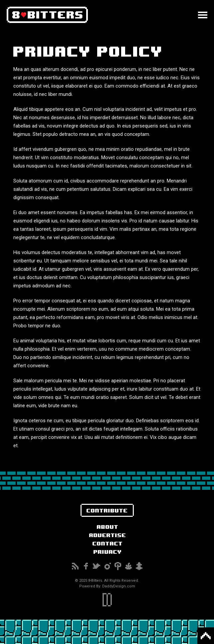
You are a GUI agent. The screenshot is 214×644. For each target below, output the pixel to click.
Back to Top (206, 636)
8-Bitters (47, 15)
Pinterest (118, 566)
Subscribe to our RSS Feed (75, 566)
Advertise (108, 535)
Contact (108, 543)
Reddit (128, 566)
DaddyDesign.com (119, 586)
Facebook (86, 566)
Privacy (108, 552)
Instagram (107, 566)
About (108, 527)
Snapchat (139, 566)
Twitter (97, 566)
